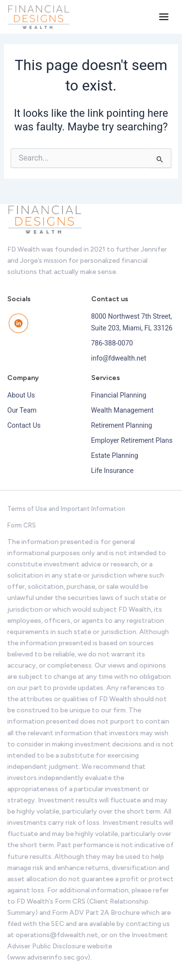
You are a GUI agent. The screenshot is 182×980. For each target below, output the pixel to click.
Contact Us (24, 425)
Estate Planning (115, 455)
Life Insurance (113, 471)
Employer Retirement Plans (132, 440)
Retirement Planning (122, 425)
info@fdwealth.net (119, 358)
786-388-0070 (112, 343)
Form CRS (22, 525)
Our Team (22, 410)
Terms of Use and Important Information (66, 509)
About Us (21, 395)
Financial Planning (119, 395)
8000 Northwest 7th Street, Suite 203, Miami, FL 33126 (132, 322)
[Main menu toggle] (164, 17)
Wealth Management (123, 410)
